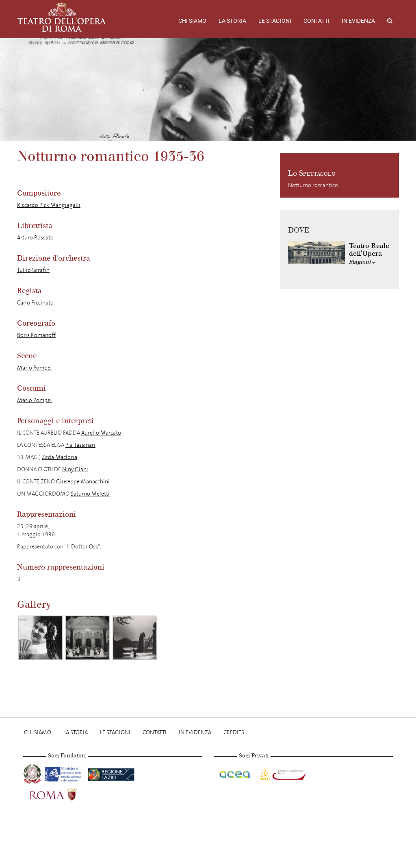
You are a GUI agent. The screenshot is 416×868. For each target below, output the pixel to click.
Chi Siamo (192, 21)
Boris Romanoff (36, 335)
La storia (232, 21)
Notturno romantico (313, 185)
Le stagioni (275, 21)
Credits (234, 732)
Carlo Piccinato (35, 303)
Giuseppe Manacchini (83, 482)
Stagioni (362, 262)
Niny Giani (75, 469)
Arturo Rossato (35, 238)
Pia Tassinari (80, 445)
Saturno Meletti (90, 494)
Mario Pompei (35, 368)
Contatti (316, 21)
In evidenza (358, 21)
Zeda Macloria (60, 457)
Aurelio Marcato (101, 433)
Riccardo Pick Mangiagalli (49, 205)
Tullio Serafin (33, 270)
